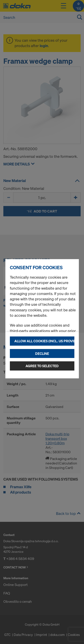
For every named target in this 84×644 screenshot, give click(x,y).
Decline (42, 353)
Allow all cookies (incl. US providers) (44, 341)
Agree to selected (42, 366)
